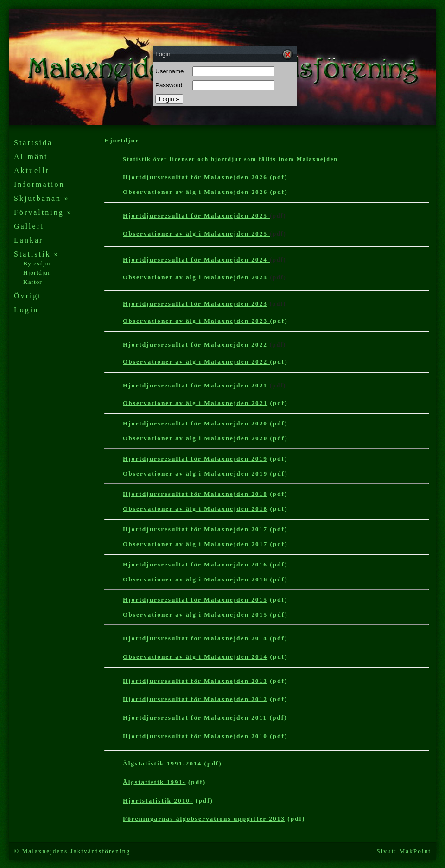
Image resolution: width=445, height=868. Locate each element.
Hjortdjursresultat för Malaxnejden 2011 (195, 717)
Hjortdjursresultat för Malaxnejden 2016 (195, 564)
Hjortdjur (37, 273)
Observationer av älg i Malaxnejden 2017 (195, 544)
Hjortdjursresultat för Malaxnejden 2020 (195, 423)
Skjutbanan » (42, 198)
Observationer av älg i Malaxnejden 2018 (195, 509)
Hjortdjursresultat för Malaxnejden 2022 (195, 344)
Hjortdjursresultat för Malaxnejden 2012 (195, 699)
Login (26, 310)
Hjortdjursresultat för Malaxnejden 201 (195, 736)
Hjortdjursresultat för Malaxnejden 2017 (195, 529)
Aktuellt (32, 170)
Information (39, 184)
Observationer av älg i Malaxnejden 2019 (195, 473)
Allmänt (31, 157)
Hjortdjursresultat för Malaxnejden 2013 (195, 681)
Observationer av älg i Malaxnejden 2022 (196, 362)
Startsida (33, 143)
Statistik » (36, 254)
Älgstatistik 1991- (154, 782)
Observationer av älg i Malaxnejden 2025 (196, 234)
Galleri (29, 226)
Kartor (33, 282)
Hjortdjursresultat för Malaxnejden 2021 (195, 385)
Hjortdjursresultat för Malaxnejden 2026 (195, 177)
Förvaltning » (43, 212)
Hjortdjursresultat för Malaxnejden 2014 (195, 638)
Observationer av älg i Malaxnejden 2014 (195, 657)
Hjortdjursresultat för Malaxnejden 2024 (196, 260)
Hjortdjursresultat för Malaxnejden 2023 (195, 304)
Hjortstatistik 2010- (158, 800)
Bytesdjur (37, 263)
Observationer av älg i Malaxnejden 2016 (195, 579)
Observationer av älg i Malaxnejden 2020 (195, 438)
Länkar (29, 240)
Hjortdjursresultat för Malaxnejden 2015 (195, 600)
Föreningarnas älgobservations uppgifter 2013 (204, 819)
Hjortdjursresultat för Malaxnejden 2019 (195, 459)
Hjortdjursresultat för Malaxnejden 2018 (195, 494)
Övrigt (28, 296)
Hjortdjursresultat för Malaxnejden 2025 (196, 215)
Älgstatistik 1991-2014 (162, 763)
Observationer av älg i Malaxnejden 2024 (196, 277)
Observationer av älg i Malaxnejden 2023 (196, 321)
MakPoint (415, 851)
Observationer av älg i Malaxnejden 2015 (195, 614)
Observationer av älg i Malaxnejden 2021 (195, 403)
